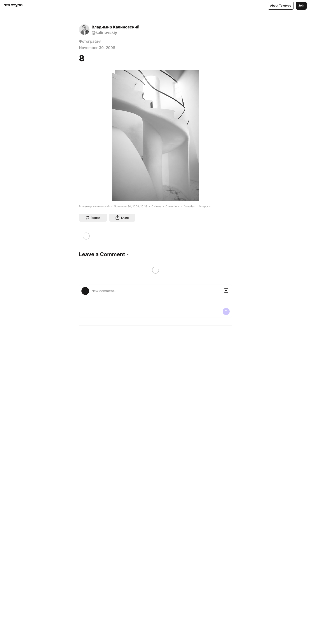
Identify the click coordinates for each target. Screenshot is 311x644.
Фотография (90, 41)
